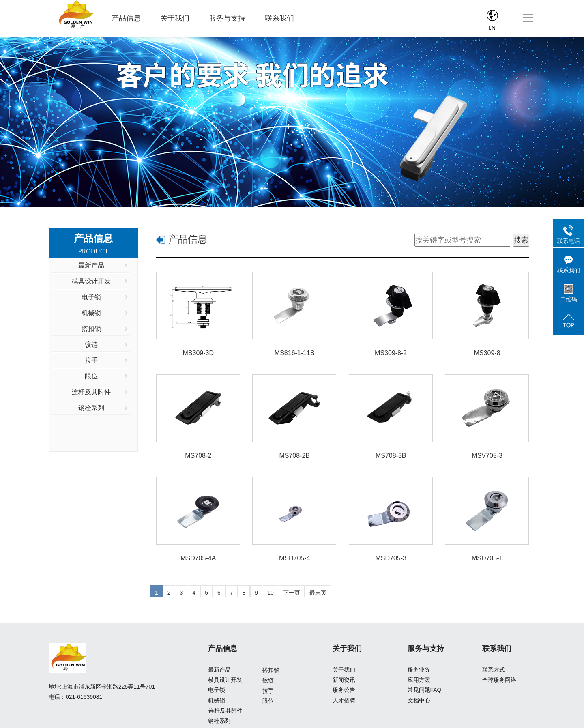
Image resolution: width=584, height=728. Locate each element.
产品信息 (126, 18)
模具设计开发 (225, 680)
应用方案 (419, 680)
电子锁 (217, 690)
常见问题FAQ (425, 690)
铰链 (268, 680)
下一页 (292, 593)
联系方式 (494, 670)
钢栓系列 (219, 721)
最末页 (318, 593)
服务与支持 (227, 18)
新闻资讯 (344, 680)
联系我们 (279, 18)
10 (271, 593)
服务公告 (344, 690)
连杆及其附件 (225, 711)
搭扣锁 (271, 670)
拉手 (268, 691)
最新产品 (219, 670)
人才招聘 (344, 700)
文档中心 (419, 700)
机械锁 (217, 700)
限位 (268, 701)
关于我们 (175, 18)
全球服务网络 (499, 680)
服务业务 (419, 670)
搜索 (521, 240)
